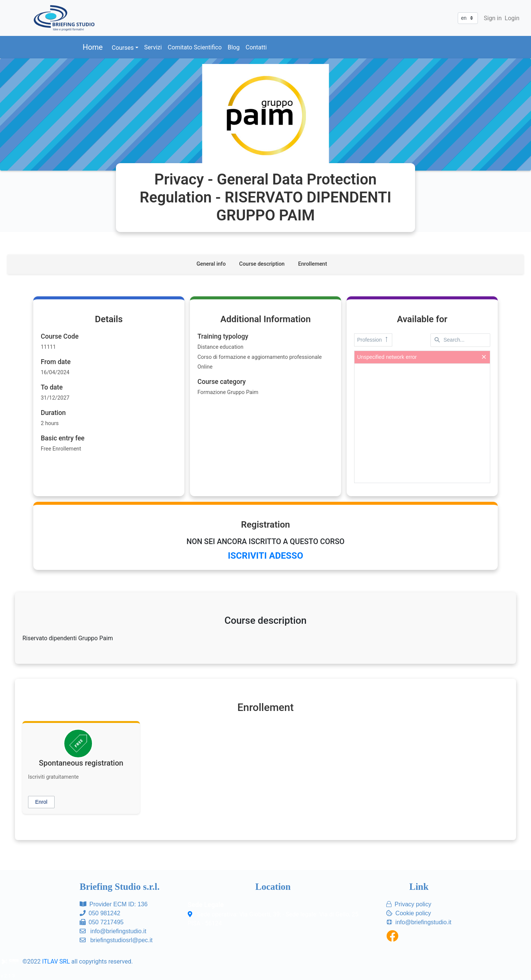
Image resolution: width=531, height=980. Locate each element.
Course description (262, 264)
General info (211, 264)
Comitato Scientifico (195, 47)
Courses (123, 48)
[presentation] (422, 423)
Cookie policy (413, 913)
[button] (41, 802)
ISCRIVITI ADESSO (265, 556)
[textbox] (460, 340)
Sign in (493, 18)
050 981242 (105, 913)
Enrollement (312, 264)
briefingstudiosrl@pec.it (121, 940)
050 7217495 (106, 922)
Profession (373, 340)
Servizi (153, 47)
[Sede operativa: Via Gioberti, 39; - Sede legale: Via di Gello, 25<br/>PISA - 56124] (191, 915)
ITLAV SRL (56, 961)
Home (93, 47)
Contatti (256, 47)
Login (512, 18)
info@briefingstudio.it (118, 931)
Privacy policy (413, 904)
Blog (234, 47)
